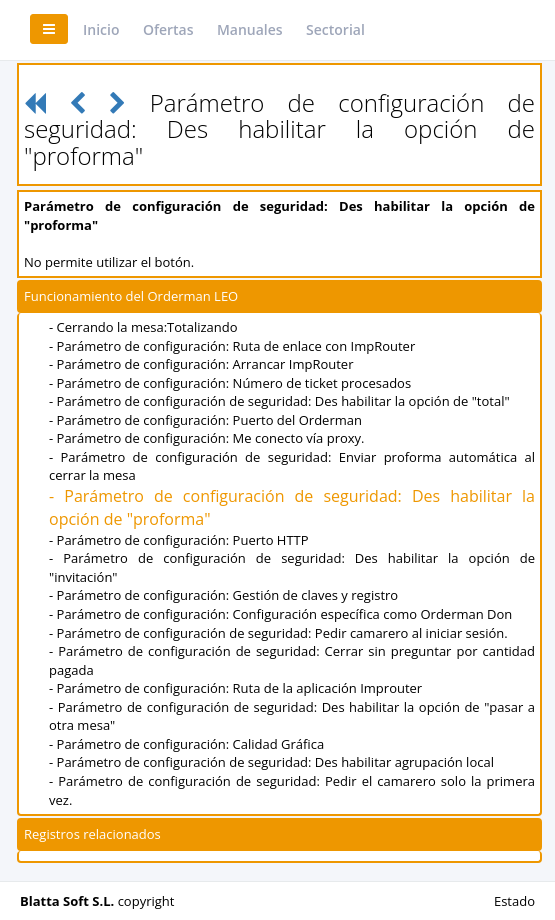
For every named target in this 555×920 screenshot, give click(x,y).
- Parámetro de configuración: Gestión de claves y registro (223, 595)
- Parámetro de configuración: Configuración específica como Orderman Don (280, 614)
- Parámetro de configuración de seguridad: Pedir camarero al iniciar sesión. (278, 633)
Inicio (101, 29)
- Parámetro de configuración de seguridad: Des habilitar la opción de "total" (279, 401)
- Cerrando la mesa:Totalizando (143, 327)
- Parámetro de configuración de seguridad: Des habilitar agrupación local (271, 762)
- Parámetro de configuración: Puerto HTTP (179, 540)
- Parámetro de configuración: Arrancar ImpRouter (201, 364)
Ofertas (168, 29)
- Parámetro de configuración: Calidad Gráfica (186, 744)
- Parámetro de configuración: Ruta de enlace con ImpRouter (232, 346)
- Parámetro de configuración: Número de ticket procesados (230, 383)
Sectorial (335, 29)
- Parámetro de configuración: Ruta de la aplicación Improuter (235, 688)
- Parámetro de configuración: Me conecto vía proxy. (207, 438)
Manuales (250, 29)
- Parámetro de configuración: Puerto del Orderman (205, 420)
